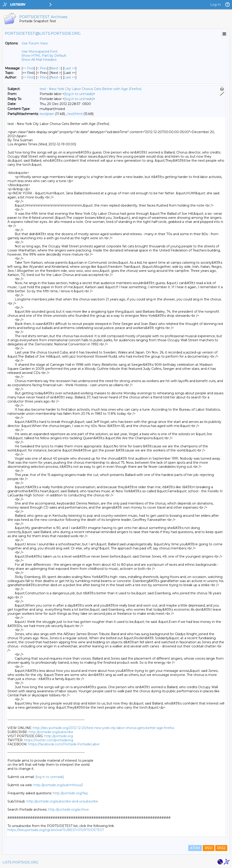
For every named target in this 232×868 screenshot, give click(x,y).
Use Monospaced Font (40, 51)
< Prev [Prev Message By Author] (42, 77)
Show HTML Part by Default (44, 56)
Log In (215, 5)
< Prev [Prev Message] (42, 68)
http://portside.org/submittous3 (58, 785)
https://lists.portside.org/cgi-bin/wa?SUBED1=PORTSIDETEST (56, 830)
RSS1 (209, 848)
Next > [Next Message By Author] (56, 77)
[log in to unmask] (79, 94)
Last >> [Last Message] (70, 68)
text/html (75, 114)
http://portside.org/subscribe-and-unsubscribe (62, 801)
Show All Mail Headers (39, 60)
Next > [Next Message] (56, 68)
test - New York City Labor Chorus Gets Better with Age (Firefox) (91, 89)
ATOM (195, 848)
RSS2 (221, 848)
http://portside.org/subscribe (51, 732)
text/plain (47, 114)
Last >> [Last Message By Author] (70, 77)
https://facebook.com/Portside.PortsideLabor (64, 744)
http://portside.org (59, 736)
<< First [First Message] (28, 68)
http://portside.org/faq (70, 793)
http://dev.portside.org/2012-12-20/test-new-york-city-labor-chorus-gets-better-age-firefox (104, 728)
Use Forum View (35, 43)
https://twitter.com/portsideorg (49, 740)
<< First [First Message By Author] (28, 77)
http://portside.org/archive (68, 809)
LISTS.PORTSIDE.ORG (20, 862)
